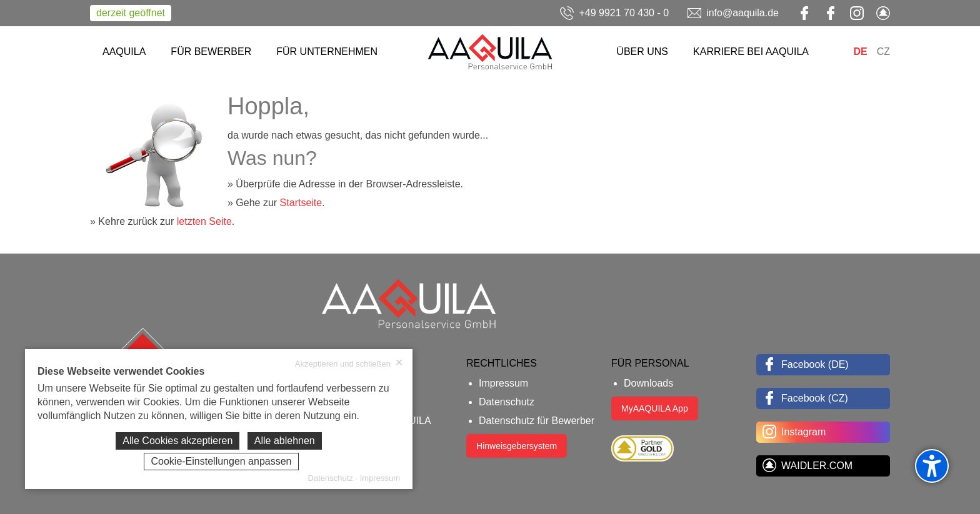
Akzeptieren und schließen (349, 363)
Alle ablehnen (285, 441)
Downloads (648, 383)
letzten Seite (204, 221)
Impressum (503, 383)
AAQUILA (124, 52)
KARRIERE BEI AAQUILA (751, 52)
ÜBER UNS (642, 52)
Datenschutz (507, 402)
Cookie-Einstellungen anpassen (221, 461)
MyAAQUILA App (655, 408)
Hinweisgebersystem (517, 446)
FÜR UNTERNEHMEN (327, 52)
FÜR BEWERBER (211, 52)
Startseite (301, 203)
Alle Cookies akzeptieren (177, 441)
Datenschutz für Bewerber (537, 421)
